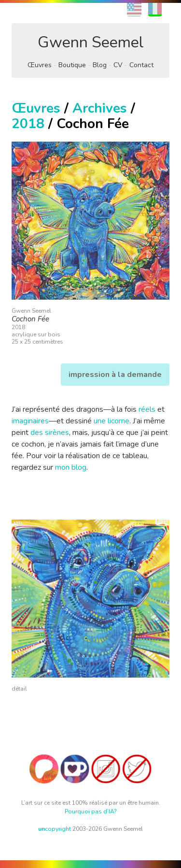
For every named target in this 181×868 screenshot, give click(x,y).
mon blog (71, 467)
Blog (100, 65)
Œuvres (40, 65)
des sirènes (50, 433)
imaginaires (30, 421)
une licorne (111, 421)
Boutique (72, 65)
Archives (100, 108)
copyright (55, 829)
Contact (141, 65)
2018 (28, 124)
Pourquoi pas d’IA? (91, 811)
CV (118, 65)
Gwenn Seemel (91, 42)
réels (147, 409)
